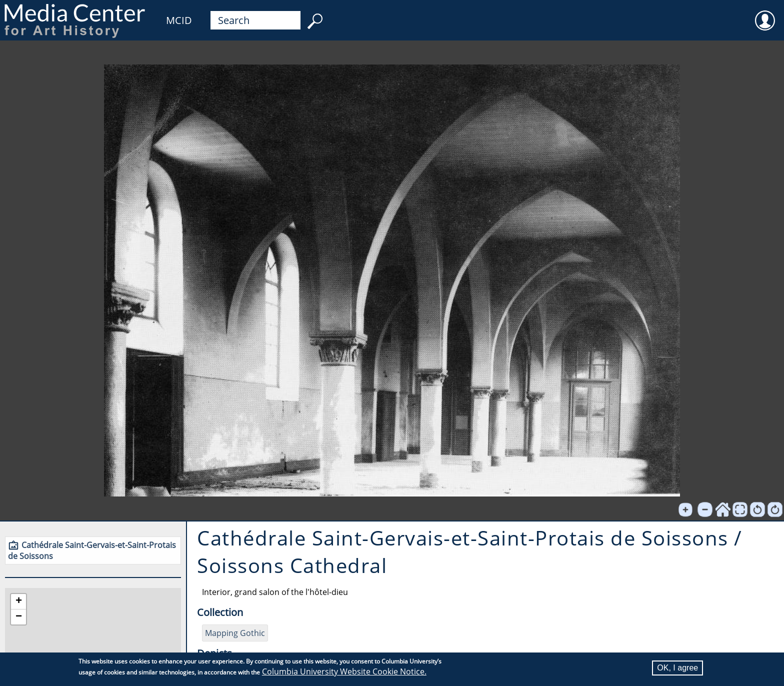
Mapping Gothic (235, 633)
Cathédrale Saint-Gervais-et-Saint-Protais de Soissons (92, 550)
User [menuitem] (765, 14)
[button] (18, 602)
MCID (179, 20)
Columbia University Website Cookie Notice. (344, 671)
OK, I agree (677, 668)
